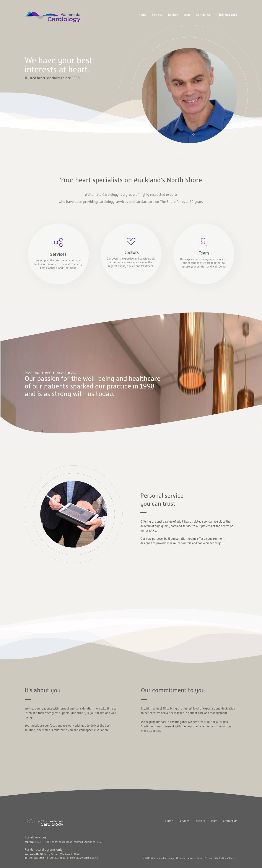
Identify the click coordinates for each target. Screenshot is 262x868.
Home (142, 15)
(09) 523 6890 (57, 858)
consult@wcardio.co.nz (84, 858)
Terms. (201, 858)
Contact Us (203, 15)
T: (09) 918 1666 (227, 15)
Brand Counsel (230, 858)
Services (157, 15)
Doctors (173, 15)
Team (187, 15)
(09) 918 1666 (36, 858)
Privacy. (209, 858)
